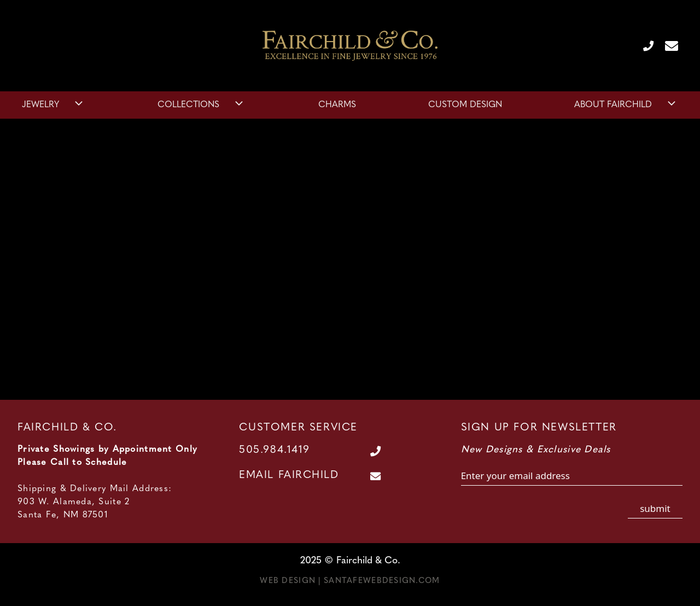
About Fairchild (626, 105)
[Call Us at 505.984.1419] (644, 45)
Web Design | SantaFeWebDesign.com (350, 581)
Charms (337, 105)
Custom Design (465, 105)
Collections (202, 105)
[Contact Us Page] (667, 45)
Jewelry (54, 105)
